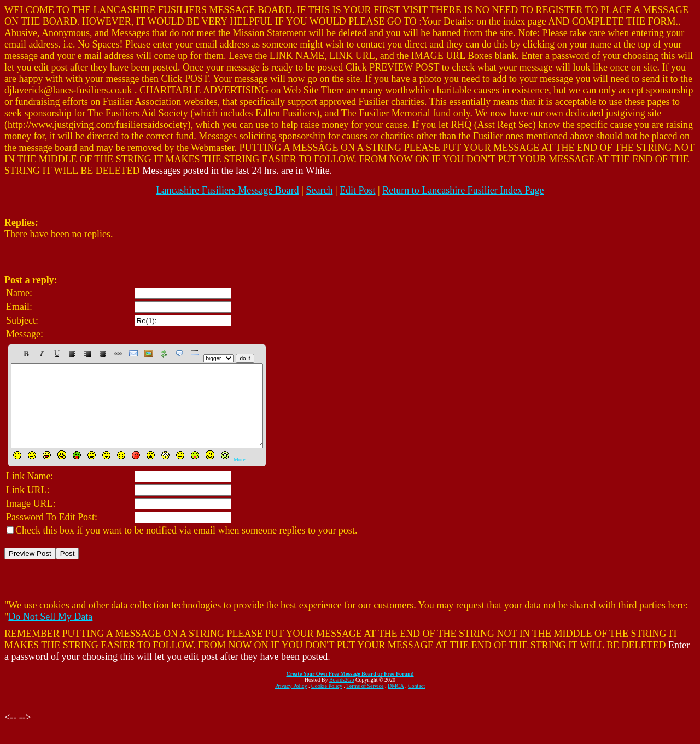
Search (319, 190)
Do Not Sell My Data (50, 633)
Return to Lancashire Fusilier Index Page (463, 190)
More (240, 476)
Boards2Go (342, 696)
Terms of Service (365, 702)
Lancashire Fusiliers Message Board (227, 190)
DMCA (396, 702)
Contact (416, 702)
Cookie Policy (327, 702)
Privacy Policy (291, 702)
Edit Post (358, 190)
